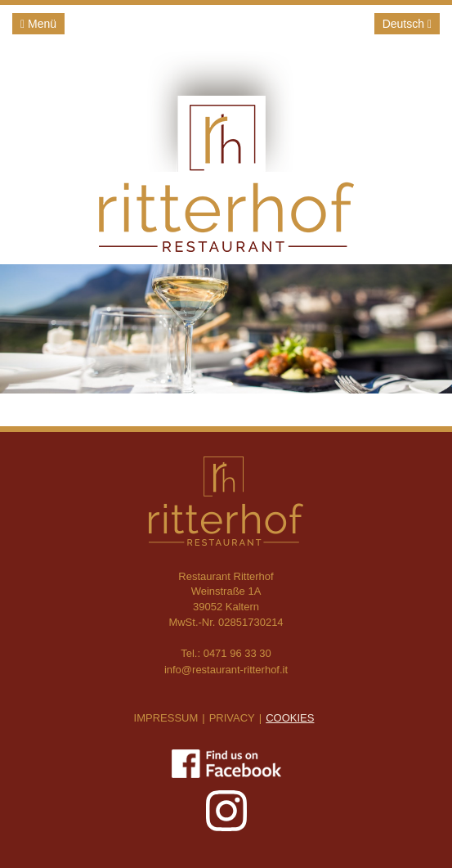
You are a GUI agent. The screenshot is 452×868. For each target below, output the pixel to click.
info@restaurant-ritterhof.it (226, 670)
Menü (38, 24)
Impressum (166, 718)
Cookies (290, 718)
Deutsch (407, 24)
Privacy (232, 718)
